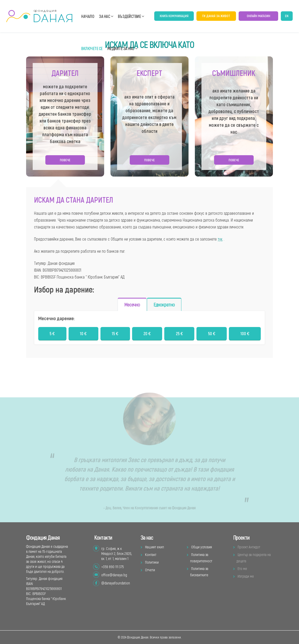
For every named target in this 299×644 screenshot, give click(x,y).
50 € (212, 334)
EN (287, 16)
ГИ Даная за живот (216, 16)
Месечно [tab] (132, 305)
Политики (152, 562)
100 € (245, 334)
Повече (65, 160)
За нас (104, 16)
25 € (179, 334)
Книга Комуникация (174, 16)
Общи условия (202, 547)
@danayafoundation (116, 583)
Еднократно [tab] (164, 305)
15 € (115, 334)
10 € (83, 334)
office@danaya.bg (114, 575)
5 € (52, 334)
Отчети (150, 570)
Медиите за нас (121, 48)
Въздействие (129, 16)
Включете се (92, 48)
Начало (88, 16)
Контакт (151, 555)
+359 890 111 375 (112, 567)
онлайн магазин (259, 16)
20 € (147, 334)
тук (220, 239)
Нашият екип (155, 547)
